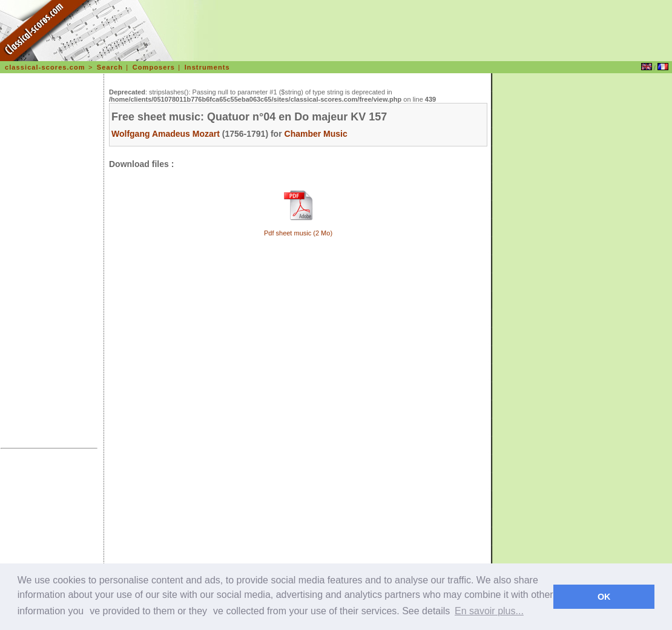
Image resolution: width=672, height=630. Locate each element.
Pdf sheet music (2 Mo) (298, 233)
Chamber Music (316, 134)
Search (110, 67)
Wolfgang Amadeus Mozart (166, 134)
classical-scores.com (45, 67)
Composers (154, 67)
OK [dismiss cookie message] (604, 597)
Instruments (207, 67)
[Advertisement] (49, 263)
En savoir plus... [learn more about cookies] (489, 611)
